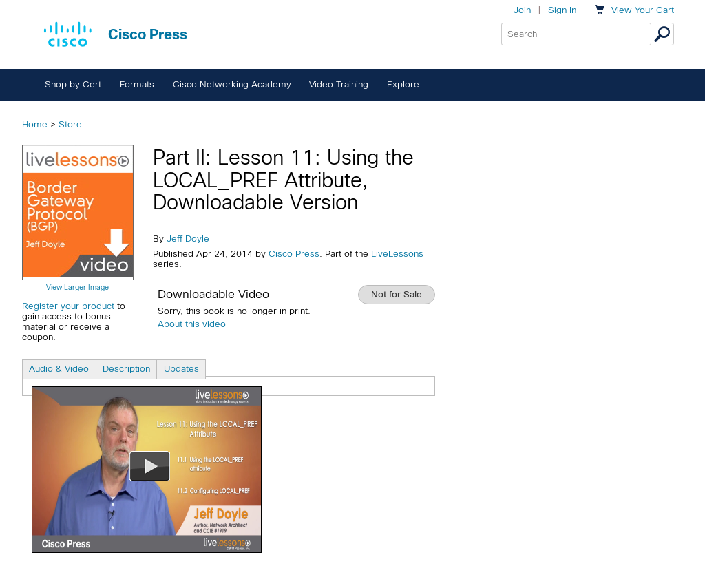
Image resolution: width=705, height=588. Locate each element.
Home (35, 124)
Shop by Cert (73, 84)
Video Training (339, 84)
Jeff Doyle (188, 239)
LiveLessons (397, 254)
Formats (137, 84)
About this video (192, 324)
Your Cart (643, 10)
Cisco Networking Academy (232, 84)
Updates (181, 369)
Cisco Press (294, 254)
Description (126, 369)
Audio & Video (59, 369)
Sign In (562, 10)
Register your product (68, 306)
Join (522, 10)
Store (70, 124)
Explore (403, 84)
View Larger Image (77, 287)
